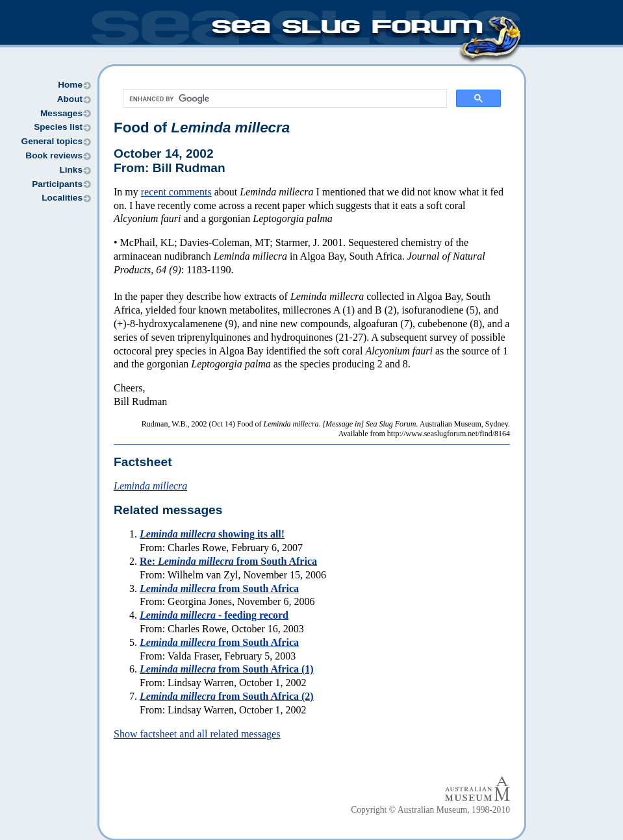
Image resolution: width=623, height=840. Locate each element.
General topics (52, 141)
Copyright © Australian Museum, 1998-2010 (430, 810)
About (70, 99)
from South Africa (219, 588)
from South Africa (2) (227, 696)
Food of (202, 128)
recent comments (176, 192)
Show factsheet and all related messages (197, 734)
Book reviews (54, 155)
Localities (62, 198)
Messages (61, 113)
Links (71, 170)
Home (70, 85)
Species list (58, 127)
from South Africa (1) (227, 669)
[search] (284, 99)
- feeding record (214, 615)
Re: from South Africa (228, 561)
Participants (57, 184)
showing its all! (212, 534)
